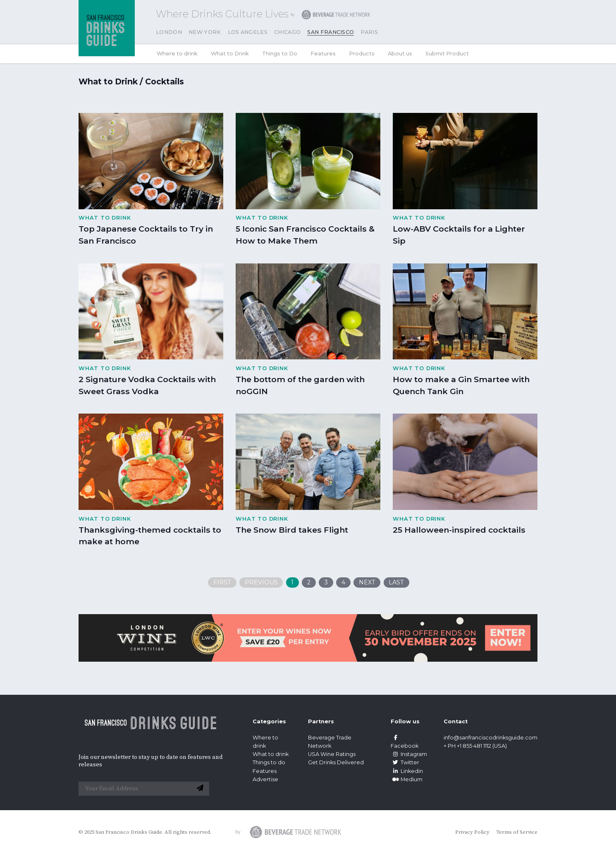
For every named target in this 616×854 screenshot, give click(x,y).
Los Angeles (248, 32)
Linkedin (407, 771)
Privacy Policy (472, 832)
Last (396, 582)
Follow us (405, 721)
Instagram (409, 754)
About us (400, 54)
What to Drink (230, 54)
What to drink (271, 754)
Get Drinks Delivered (337, 762)
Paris (369, 32)
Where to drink (177, 54)
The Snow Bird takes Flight (292, 530)
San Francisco (331, 32)
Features (323, 54)
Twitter (405, 762)
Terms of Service (517, 832)
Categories (269, 721)
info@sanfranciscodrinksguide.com (491, 738)
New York (205, 32)
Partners (321, 721)
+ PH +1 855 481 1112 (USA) (475, 746)
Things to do (269, 762)
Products (362, 54)
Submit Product (447, 54)
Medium (407, 779)
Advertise (265, 779)
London (169, 32)
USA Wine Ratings (332, 754)
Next (367, 582)
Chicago (287, 32)
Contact (456, 721)
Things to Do (280, 54)
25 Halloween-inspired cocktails (459, 530)
